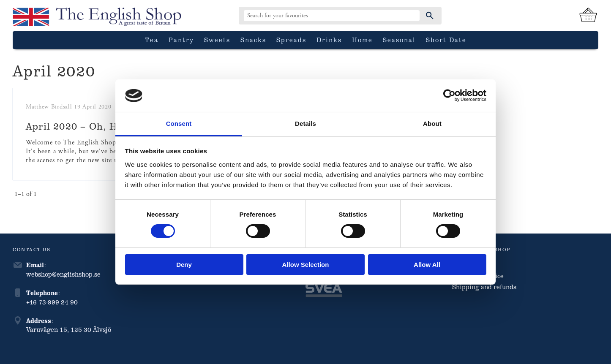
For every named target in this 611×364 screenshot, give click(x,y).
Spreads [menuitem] (291, 40)
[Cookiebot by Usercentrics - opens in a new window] (449, 95)
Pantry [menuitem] (181, 40)
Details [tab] (305, 124)
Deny (184, 265)
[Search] (430, 16)
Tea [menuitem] (152, 40)
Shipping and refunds (484, 287)
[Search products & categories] (332, 16)
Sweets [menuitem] (217, 40)
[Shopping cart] (588, 16)
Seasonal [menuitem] (399, 40)
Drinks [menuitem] (329, 40)
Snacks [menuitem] (253, 40)
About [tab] (432, 124)
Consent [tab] (179, 124)
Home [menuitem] (362, 40)
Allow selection (306, 265)
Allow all (427, 265)
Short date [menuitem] (446, 40)
